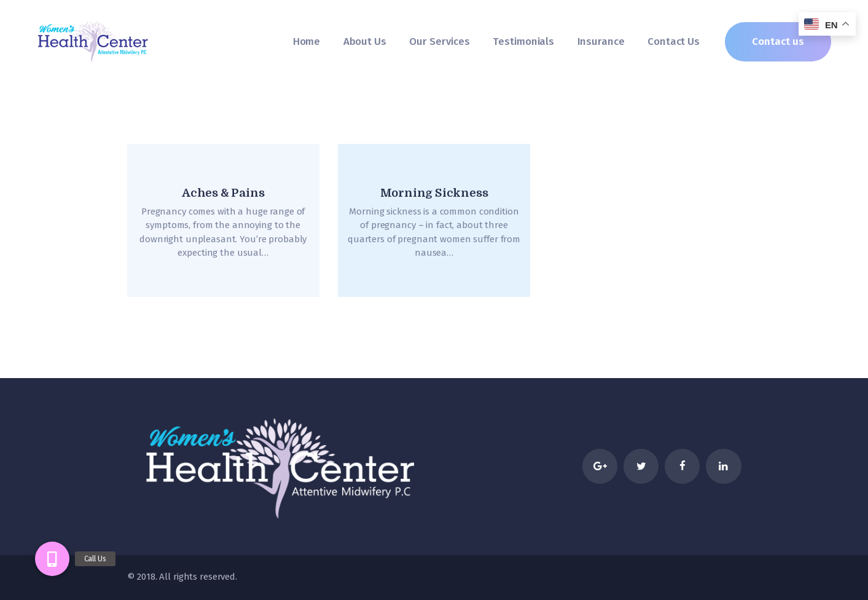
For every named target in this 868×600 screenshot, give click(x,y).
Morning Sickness (434, 193)
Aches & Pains (223, 193)
